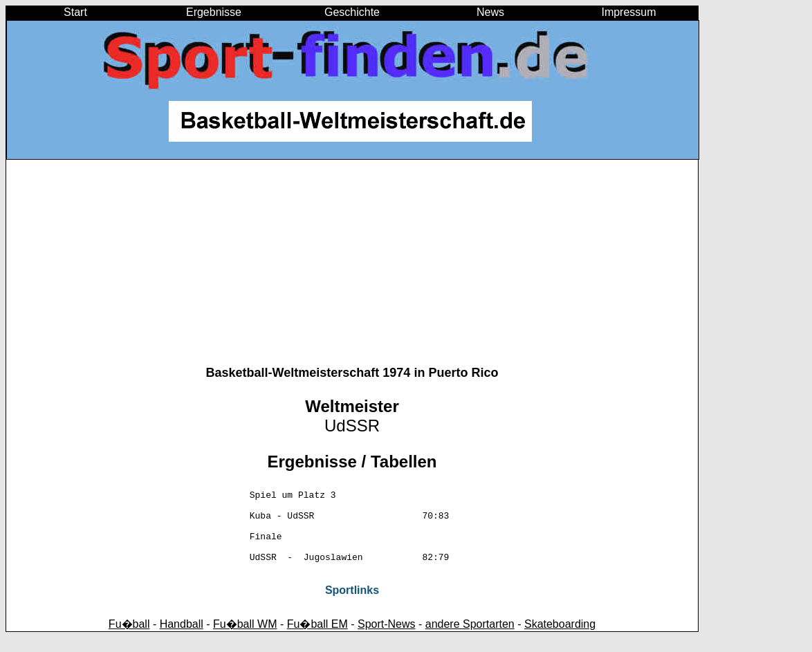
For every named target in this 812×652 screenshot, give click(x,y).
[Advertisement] (352, 269)
